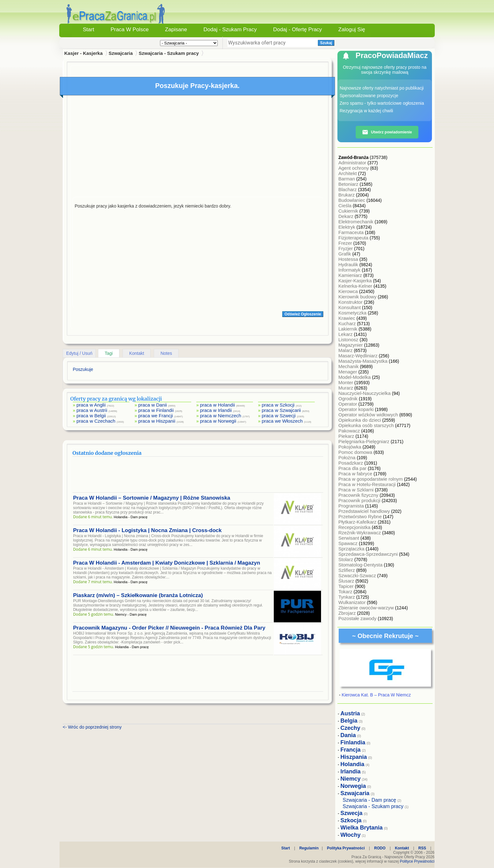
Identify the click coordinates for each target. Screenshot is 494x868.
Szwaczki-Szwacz (358, 575)
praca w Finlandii (156, 410)
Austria (350, 713)
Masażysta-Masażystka (364, 361)
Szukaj (326, 43)
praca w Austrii (92, 410)
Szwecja (352, 813)
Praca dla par (353, 468)
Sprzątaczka (352, 549)
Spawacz (349, 543)
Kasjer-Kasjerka (356, 281)
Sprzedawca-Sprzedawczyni (369, 554)
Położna (348, 457)
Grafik (345, 254)
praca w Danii (153, 405)
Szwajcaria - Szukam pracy (169, 53)
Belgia (349, 721)
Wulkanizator (353, 602)
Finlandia (353, 742)
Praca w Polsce (130, 29)
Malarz (346, 350)
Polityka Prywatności (346, 848)
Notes (166, 353)
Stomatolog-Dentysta (361, 565)
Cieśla (346, 205)
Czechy (350, 728)
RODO (380, 848)
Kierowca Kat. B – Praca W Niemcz (376, 695)
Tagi (109, 353)
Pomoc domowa (356, 452)
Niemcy (351, 779)
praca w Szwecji (279, 416)
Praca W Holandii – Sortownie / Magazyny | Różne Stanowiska (152, 498)
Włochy (351, 835)
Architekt (348, 173)
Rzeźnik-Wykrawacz (360, 533)
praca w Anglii (91, 405)
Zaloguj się (352, 29)
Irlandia (351, 771)
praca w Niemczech (221, 416)
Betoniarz (349, 184)
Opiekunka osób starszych (367, 425)
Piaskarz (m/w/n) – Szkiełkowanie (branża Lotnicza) (138, 595)
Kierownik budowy (358, 297)
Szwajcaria (121, 53)
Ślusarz (347, 581)
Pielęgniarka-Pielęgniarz (365, 441)
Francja (351, 750)
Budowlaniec (352, 200)
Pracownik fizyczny (359, 495)
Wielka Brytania (362, 828)
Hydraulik (349, 264)
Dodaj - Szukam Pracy (230, 29)
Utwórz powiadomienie (387, 132)
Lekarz (346, 334)
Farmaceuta (352, 232)
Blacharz (348, 189)
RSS (422, 848)
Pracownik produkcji (360, 500)
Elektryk (348, 227)
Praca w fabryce (356, 474)
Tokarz (346, 592)
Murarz (346, 388)
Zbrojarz (348, 613)
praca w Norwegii (218, 421)
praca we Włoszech (282, 421)
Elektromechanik (356, 222)
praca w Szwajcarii (281, 410)
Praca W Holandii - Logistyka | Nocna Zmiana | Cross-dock (147, 530)
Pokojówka (350, 447)
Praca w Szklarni (357, 490)
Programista (352, 506)
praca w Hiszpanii (157, 421)
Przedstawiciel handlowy (365, 511)
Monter (346, 382)
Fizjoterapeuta (354, 238)
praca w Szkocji (278, 405)
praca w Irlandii (216, 410)
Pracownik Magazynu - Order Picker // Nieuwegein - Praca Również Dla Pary (169, 628)
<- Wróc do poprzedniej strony (92, 727)
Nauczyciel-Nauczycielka (365, 393)
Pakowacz (350, 431)
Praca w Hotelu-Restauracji (368, 484)
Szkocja (351, 820)
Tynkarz (347, 597)
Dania (348, 735)
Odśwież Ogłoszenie (303, 314)
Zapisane (176, 29)
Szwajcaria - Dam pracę (370, 800)
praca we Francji (156, 416)
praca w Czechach (96, 421)
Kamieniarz (351, 275)
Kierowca (349, 291)
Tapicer (347, 586)
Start (89, 29)
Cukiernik (349, 211)
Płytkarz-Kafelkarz (358, 522)
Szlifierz (347, 570)
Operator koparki (357, 409)
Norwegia (353, 786)
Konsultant (350, 307)
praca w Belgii (91, 416)
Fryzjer (346, 248)
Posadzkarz (351, 463)
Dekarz (347, 216)
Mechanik (349, 366)
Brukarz (347, 195)
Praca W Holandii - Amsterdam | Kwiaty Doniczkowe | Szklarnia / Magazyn (167, 563)
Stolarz (346, 559)
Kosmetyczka (353, 313)
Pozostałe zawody (358, 618)
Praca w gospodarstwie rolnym (371, 479)
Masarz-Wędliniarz (359, 356)
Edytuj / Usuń (79, 353)
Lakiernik (348, 329)
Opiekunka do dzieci (360, 420)
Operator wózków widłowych (369, 415)
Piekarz (347, 436)
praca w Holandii (218, 405)
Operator (348, 404)
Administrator (353, 163)
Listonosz (349, 340)
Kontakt (137, 353)
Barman (347, 179)
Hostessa (349, 259)
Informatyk (350, 270)
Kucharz (348, 323)
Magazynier (351, 345)
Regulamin (309, 848)
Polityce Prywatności (417, 861)
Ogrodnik (349, 399)
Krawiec (348, 318)
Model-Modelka (355, 377)
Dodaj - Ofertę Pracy (298, 29)
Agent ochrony (354, 168)
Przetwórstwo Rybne (361, 516)
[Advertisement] (198, 148)
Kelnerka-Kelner (356, 286)
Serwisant (349, 538)
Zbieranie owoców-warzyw (367, 608)
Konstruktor (351, 302)
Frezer (346, 243)
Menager (348, 372)
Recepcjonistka (355, 527)
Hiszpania (354, 757)
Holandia (353, 764)
